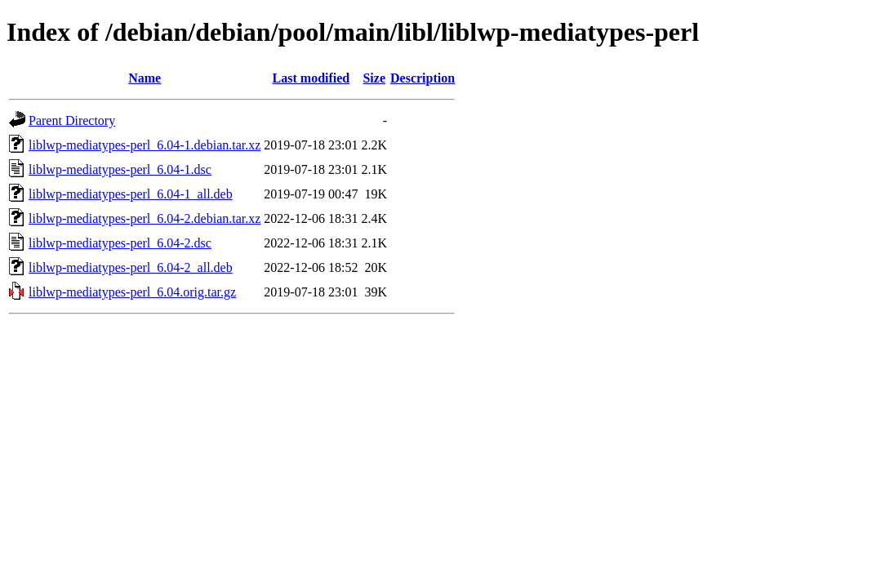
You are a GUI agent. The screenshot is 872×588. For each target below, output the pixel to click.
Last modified (311, 78)
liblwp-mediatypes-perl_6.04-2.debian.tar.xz (145, 218)
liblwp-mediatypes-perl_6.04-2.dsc (120, 243)
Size (374, 78)
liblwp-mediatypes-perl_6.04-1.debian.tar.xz (145, 145)
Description (423, 78)
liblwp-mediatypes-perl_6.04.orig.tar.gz (132, 292)
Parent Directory (72, 120)
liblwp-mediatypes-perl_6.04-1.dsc (120, 169)
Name (145, 78)
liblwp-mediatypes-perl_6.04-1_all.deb (131, 194)
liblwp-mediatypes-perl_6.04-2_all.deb (131, 267)
